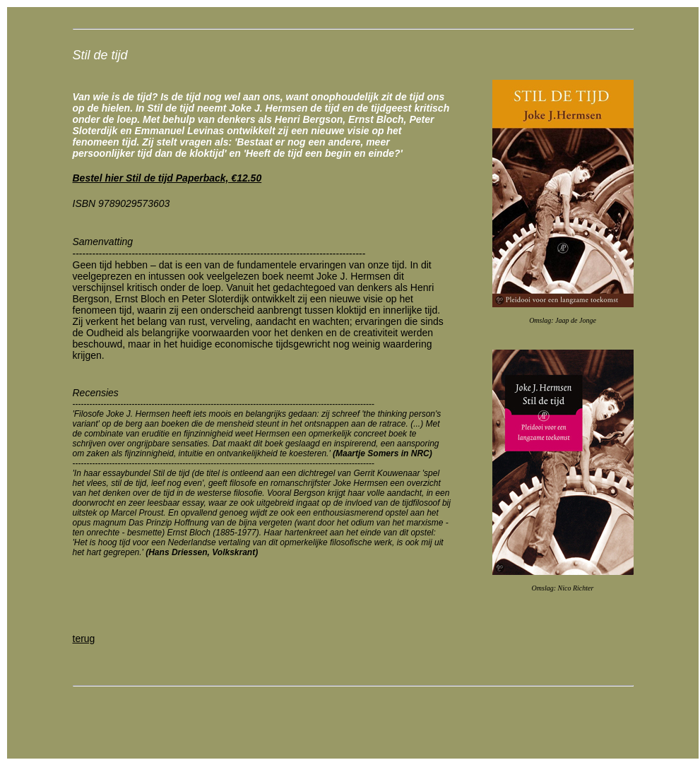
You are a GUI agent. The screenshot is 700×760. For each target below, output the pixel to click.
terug (84, 639)
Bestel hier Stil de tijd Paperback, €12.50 (167, 178)
